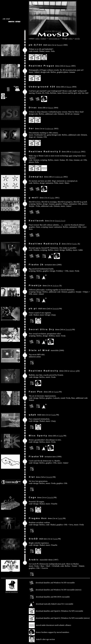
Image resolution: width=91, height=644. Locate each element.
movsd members (12, 592)
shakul (43, 39)
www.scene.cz (54, 39)
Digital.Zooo (60, 221)
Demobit (56, 309)
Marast (68, 66)
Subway (73, 371)
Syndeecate (49, 129)
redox (37, 39)
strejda (77, 39)
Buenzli (60, 45)
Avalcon (56, 286)
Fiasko (52, 198)
